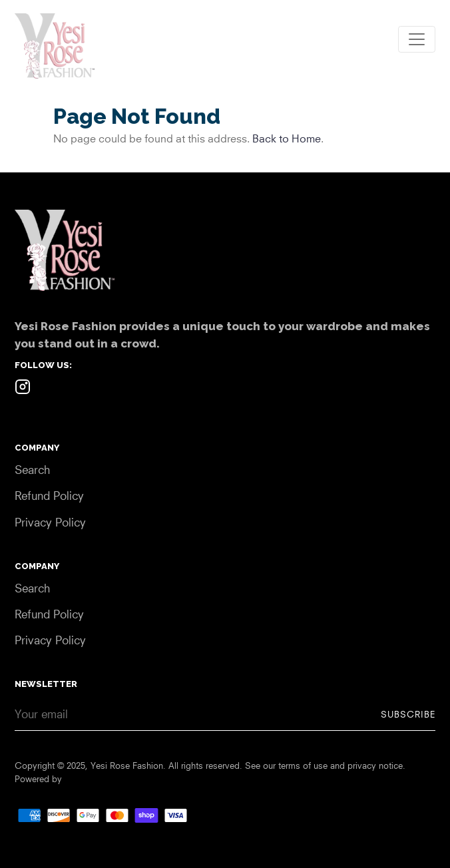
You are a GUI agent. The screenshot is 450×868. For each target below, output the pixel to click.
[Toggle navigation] (417, 39)
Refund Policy (49, 496)
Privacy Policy (50, 522)
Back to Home (287, 138)
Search (32, 470)
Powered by (38, 779)
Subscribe (408, 714)
